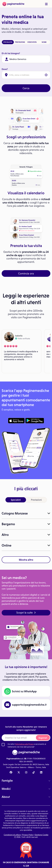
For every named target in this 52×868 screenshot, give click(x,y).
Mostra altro (26, 560)
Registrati (43, 738)
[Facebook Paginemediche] (11, 773)
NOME (44, 42)
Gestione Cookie (42, 835)
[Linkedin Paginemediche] (41, 773)
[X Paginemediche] (19, 773)
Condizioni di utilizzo (12, 835)
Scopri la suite (26, 613)
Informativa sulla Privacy (25, 744)
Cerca (26, 88)
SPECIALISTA (8, 42)
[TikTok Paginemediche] (34, 773)
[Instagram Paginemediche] (26, 773)
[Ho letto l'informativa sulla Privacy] (3, 745)
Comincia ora (26, 273)
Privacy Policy (28, 835)
